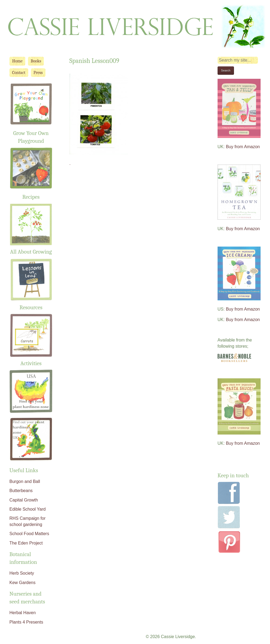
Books (36, 61)
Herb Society (22, 573)
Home (17, 61)
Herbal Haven (23, 613)
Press (38, 73)
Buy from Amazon (243, 147)
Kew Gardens (22, 583)
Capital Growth (24, 500)
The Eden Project (26, 543)
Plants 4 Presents (26, 622)
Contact (19, 73)
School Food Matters (29, 534)
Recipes (31, 197)
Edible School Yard (28, 509)
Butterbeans (21, 491)
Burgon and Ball (25, 481)
